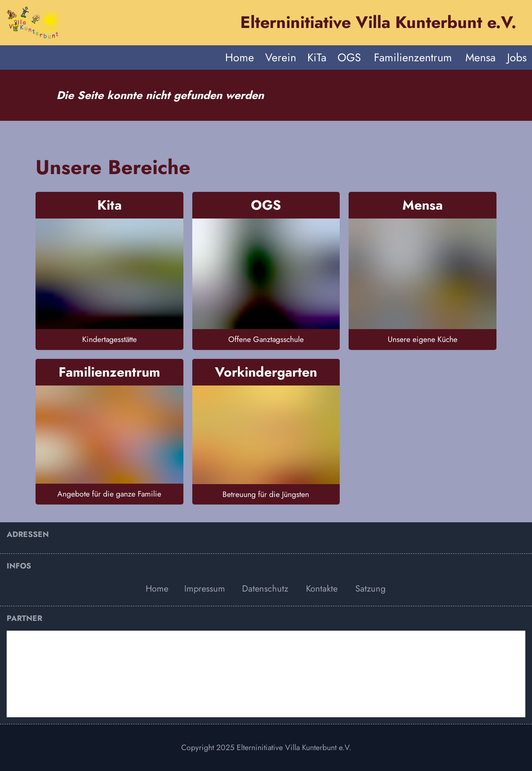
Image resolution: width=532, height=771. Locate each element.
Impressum (205, 589)
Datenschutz (265, 589)
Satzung (370, 589)
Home (240, 57)
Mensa (480, 57)
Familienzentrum (413, 57)
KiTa (317, 57)
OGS (349, 57)
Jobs (517, 57)
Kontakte (322, 589)
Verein (281, 57)
